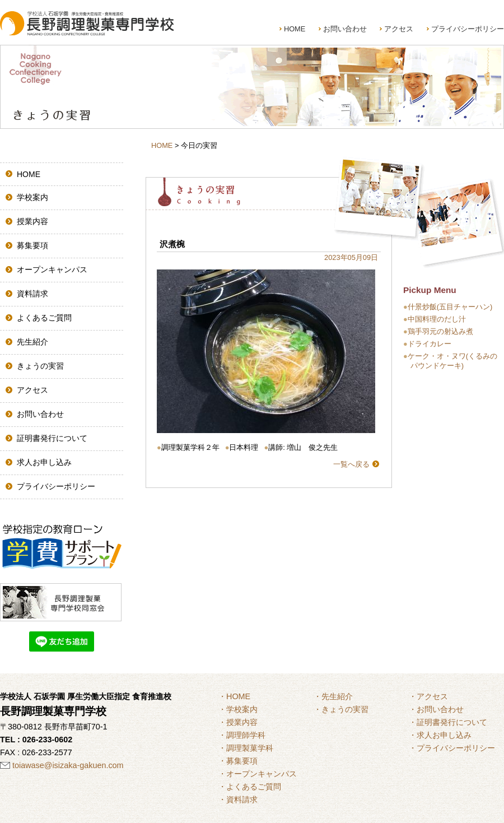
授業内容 (32, 221)
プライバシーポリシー (468, 29)
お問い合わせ (345, 29)
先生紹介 (32, 342)
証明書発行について (52, 438)
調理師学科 (246, 735)
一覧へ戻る (351, 464)
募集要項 (32, 245)
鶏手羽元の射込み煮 (440, 331)
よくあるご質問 (44, 318)
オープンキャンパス (52, 269)
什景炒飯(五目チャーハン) (450, 307)
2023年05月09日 (351, 257)
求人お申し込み (44, 462)
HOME (295, 29)
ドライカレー (430, 344)
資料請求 (32, 294)
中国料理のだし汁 (437, 319)
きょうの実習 (40, 366)
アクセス (399, 29)
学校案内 (32, 197)
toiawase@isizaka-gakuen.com (68, 765)
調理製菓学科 (250, 748)
